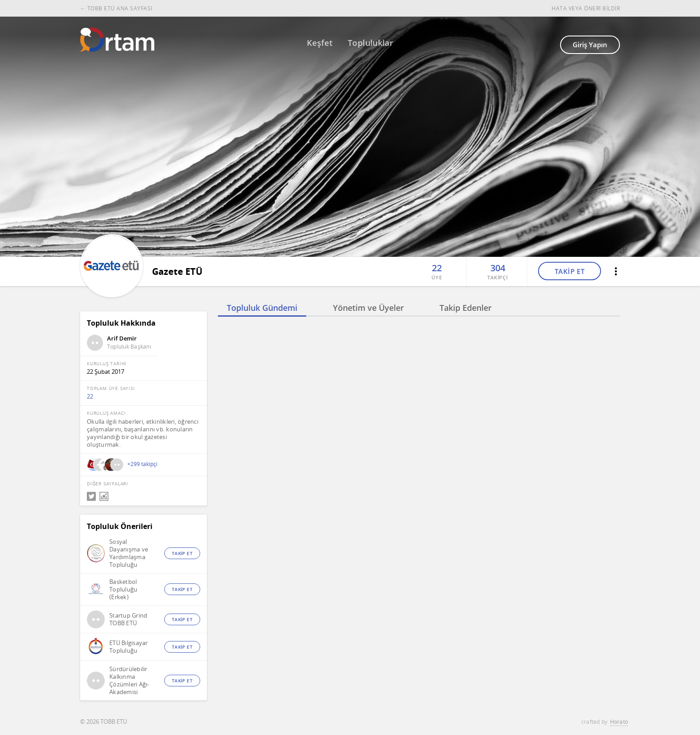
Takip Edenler (466, 308)
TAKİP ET (570, 271)
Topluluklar (370, 43)
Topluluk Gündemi (262, 308)
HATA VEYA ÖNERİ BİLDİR (586, 8)
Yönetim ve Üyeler (368, 308)
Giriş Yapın (590, 45)
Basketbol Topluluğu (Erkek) (123, 589)
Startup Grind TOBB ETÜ (128, 619)
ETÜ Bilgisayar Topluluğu (129, 647)
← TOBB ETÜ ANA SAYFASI (116, 8)
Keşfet (320, 43)
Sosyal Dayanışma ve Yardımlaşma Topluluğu (129, 553)
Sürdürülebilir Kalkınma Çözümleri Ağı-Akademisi (129, 681)
